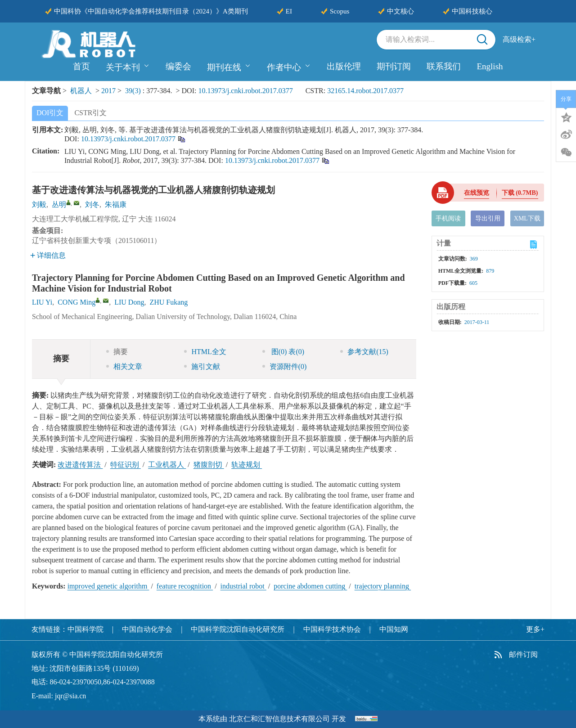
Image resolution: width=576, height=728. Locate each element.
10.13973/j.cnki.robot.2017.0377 (245, 91)
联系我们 (444, 66)
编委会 (178, 66)
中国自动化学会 (147, 629)
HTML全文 (205, 352)
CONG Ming (76, 302)
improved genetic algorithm (108, 586)
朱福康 (116, 204)
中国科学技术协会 (332, 629)
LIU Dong (129, 302)
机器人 (81, 91)
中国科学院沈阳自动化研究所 (238, 629)
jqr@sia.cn (70, 696)
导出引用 (488, 218)
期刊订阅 (394, 66)
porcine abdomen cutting (310, 586)
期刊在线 (229, 66)
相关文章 (124, 366)
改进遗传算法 (80, 465)
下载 (520, 193)
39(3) (134, 91)
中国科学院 (85, 629)
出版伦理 (344, 66)
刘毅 (39, 204)
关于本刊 (128, 66)
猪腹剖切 (209, 465)
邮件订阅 (523, 654)
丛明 (59, 204)
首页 (81, 66)
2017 (108, 91)
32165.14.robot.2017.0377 (365, 91)
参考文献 (364, 352)
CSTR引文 (90, 113)
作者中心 (289, 66)
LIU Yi (42, 302)
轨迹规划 (247, 465)
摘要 (117, 352)
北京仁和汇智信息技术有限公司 (279, 719)
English (490, 66)
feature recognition (185, 586)
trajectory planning (383, 586)
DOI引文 (50, 113)
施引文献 (202, 366)
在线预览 (477, 193)
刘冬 (92, 204)
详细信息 (48, 255)
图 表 (283, 352)
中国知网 (394, 629)
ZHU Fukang (169, 302)
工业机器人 (167, 465)
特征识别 (126, 465)
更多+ (535, 629)
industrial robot (243, 586)
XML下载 (527, 218)
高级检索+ (519, 39)
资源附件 (285, 366)
